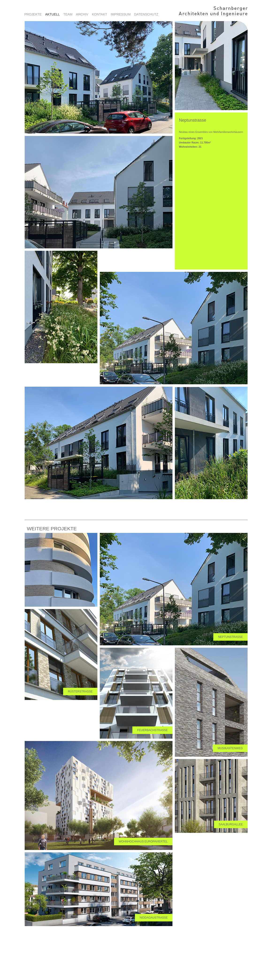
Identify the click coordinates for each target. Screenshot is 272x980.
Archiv (82, 14)
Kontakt (99, 14)
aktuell (52, 14)
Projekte (33, 14)
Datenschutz (146, 14)
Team (68, 14)
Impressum (121, 14)
